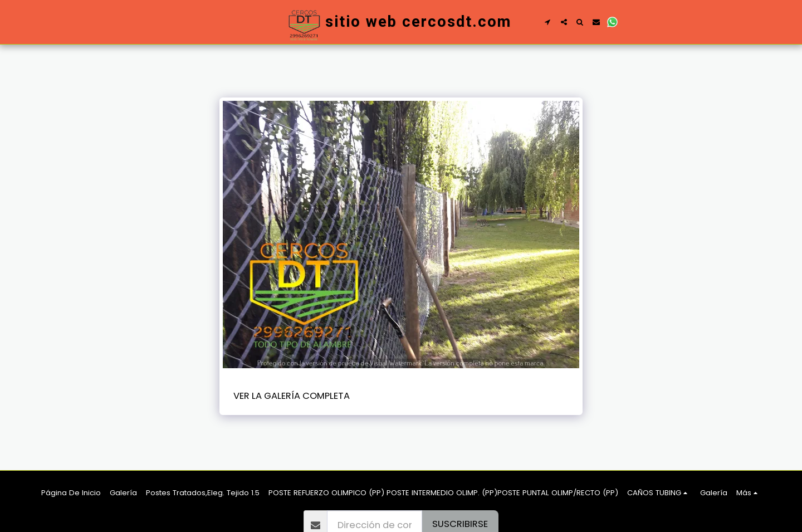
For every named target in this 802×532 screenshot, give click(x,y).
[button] (548, 22)
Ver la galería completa (292, 396)
